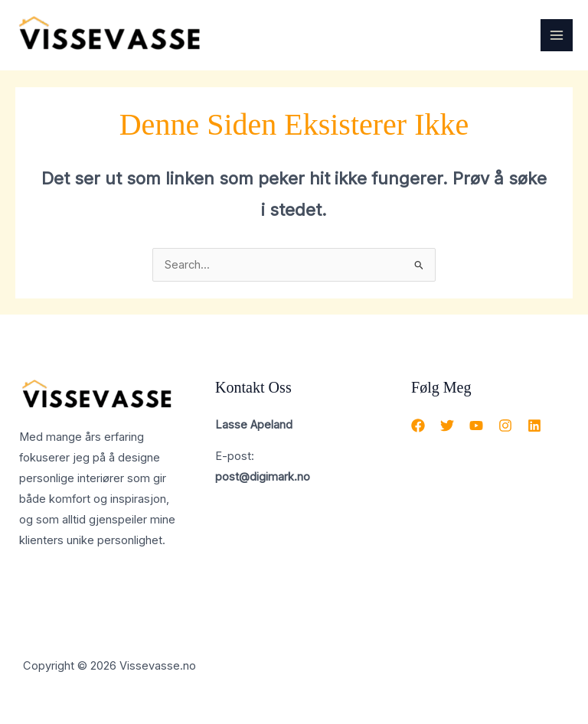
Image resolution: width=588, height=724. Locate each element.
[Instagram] (505, 426)
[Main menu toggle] (557, 35)
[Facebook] (418, 426)
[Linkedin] (534, 426)
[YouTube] (476, 426)
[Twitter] (447, 426)
